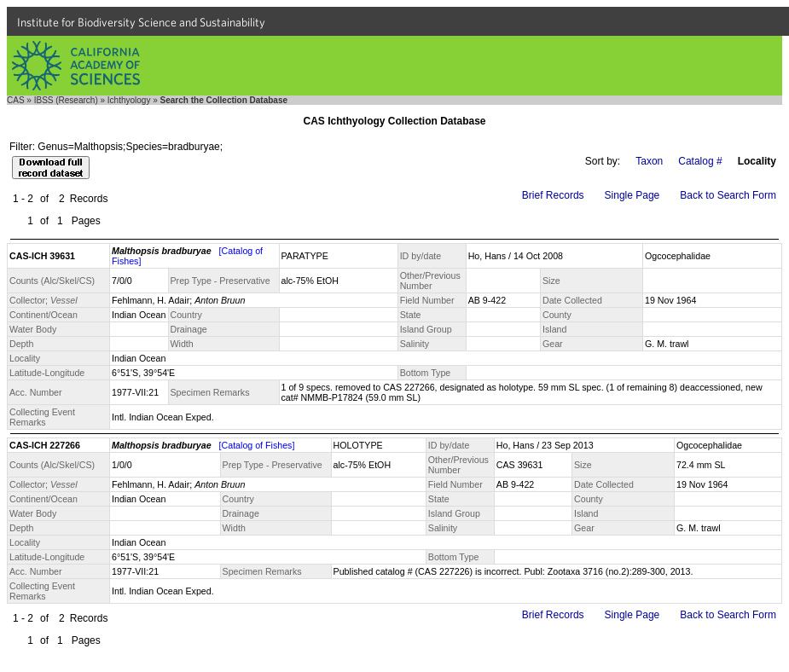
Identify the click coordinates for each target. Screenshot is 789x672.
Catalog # (700, 161)
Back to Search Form (728, 195)
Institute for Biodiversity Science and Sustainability (141, 22)
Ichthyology (129, 100)
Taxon (649, 161)
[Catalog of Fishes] (257, 445)
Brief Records (553, 195)
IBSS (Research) (66, 100)
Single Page (632, 195)
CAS (16, 100)
